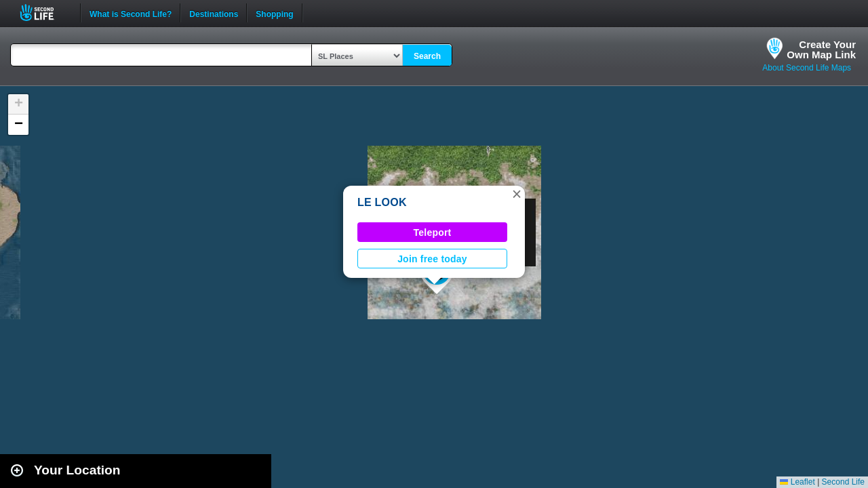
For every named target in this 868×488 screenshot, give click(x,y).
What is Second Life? (131, 13)
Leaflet (797, 482)
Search (427, 56)
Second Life (44, 13)
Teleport (433, 232)
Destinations (214, 13)
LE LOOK (382, 202)
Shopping (274, 13)
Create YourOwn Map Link (821, 49)
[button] (517, 194)
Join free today (432, 259)
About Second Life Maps (807, 68)
